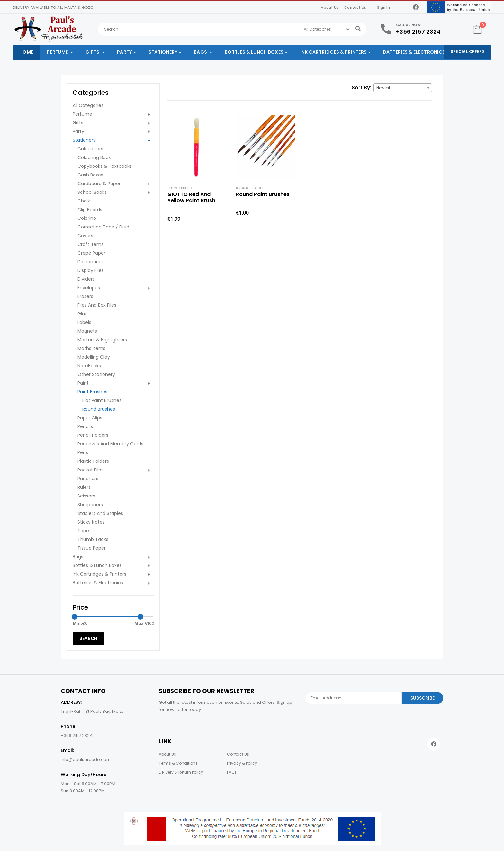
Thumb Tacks (93, 539)
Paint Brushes (92, 392)
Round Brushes (99, 409)
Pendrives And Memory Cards (110, 444)
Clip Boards (90, 210)
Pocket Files (90, 470)
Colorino (87, 218)
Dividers (86, 279)
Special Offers (468, 52)
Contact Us (355, 7)
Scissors (86, 496)
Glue (83, 314)
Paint (83, 383)
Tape (83, 531)
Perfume (58, 52)
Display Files (91, 270)
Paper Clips (90, 418)
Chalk (84, 201)
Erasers (85, 296)
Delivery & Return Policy (181, 772)
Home (26, 52)
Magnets (87, 331)
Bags (201, 52)
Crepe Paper (91, 253)
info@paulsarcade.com (86, 760)
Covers (85, 236)
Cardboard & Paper (99, 184)
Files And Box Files (97, 305)
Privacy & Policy (242, 763)
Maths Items (91, 348)
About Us (330, 7)
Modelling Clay (94, 357)
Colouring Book (94, 157)
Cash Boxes (90, 175)
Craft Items (90, 244)
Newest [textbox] (383, 88)
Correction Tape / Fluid (103, 227)
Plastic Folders (93, 461)
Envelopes (89, 288)
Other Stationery (96, 374)
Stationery (163, 52)
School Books (92, 192)
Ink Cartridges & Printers (334, 52)
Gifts (93, 52)
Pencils (85, 426)
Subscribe (423, 698)
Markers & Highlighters (102, 340)
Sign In (383, 7)
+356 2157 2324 (418, 32)
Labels (84, 322)
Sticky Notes (91, 522)
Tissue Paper (92, 548)
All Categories (88, 105)
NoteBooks (89, 366)
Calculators (90, 149)
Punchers (88, 479)
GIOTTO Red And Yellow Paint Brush (191, 197)
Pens (83, 452)
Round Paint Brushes (263, 194)
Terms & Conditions (178, 763)
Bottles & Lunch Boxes (254, 52)
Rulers (84, 487)
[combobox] (403, 88)
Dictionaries (91, 262)
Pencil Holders (93, 435)
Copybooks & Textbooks (105, 166)
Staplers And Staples (100, 513)
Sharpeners (90, 505)
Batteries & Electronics (414, 52)
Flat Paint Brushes (102, 400)
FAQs (232, 772)
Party (125, 52)
